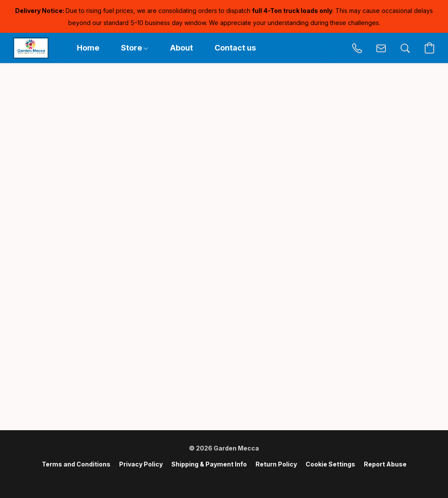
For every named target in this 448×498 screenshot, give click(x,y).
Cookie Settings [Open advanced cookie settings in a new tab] (330, 464)
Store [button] (134, 48)
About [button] (181, 48)
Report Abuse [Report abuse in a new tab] (385, 464)
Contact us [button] (235, 48)
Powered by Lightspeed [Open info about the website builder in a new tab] (224, 479)
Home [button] (88, 48)
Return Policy (276, 464)
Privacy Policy (141, 464)
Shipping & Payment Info (209, 464)
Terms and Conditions (76, 464)
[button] (31, 48)
